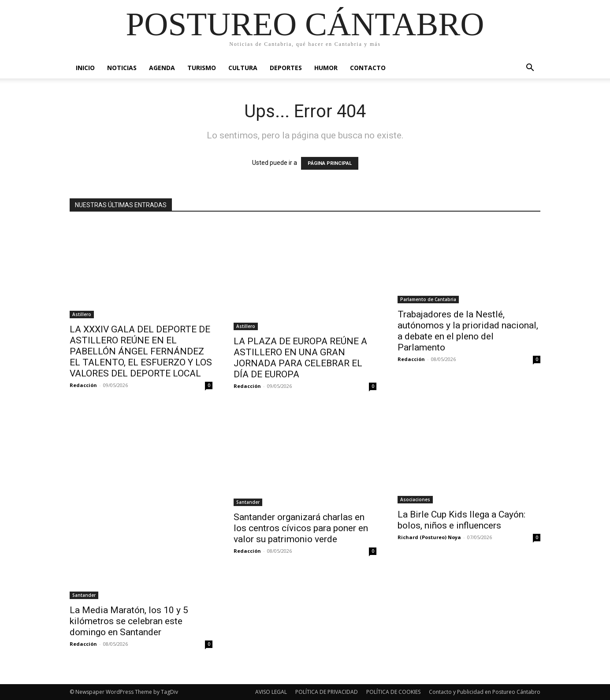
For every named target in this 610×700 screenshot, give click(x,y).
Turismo (202, 68)
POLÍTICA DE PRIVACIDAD (327, 692)
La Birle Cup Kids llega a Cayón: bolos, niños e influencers (461, 520)
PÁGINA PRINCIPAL (330, 163)
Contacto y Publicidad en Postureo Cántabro (485, 692)
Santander (84, 595)
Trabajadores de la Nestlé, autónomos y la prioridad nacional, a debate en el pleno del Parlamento (468, 331)
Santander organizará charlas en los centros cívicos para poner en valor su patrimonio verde (301, 528)
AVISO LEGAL (271, 692)
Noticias (122, 68)
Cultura (243, 68)
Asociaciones (415, 499)
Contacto (368, 68)
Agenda (162, 68)
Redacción (83, 385)
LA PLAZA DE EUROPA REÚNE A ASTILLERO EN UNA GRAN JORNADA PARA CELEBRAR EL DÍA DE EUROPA (300, 358)
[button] (530, 69)
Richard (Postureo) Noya (429, 537)
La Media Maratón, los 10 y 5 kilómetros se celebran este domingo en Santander (129, 621)
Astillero (82, 314)
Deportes (286, 68)
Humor (326, 68)
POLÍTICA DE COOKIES (393, 692)
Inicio (85, 68)
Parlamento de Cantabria (428, 299)
